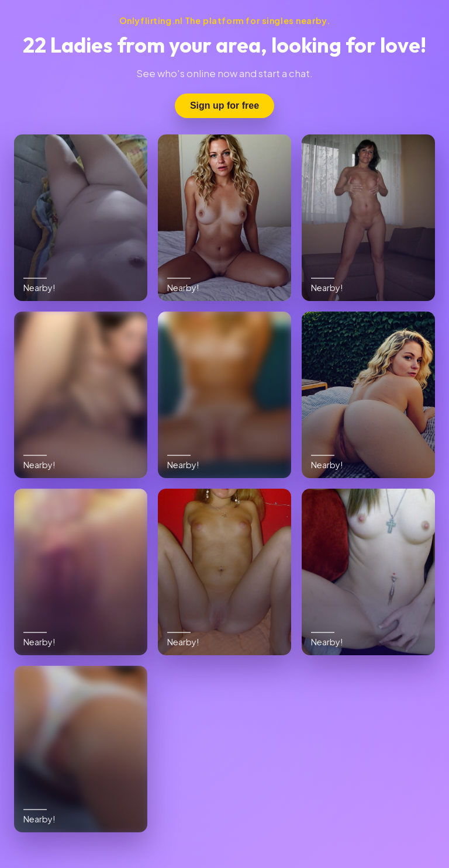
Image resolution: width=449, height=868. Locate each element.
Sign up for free (224, 106)
